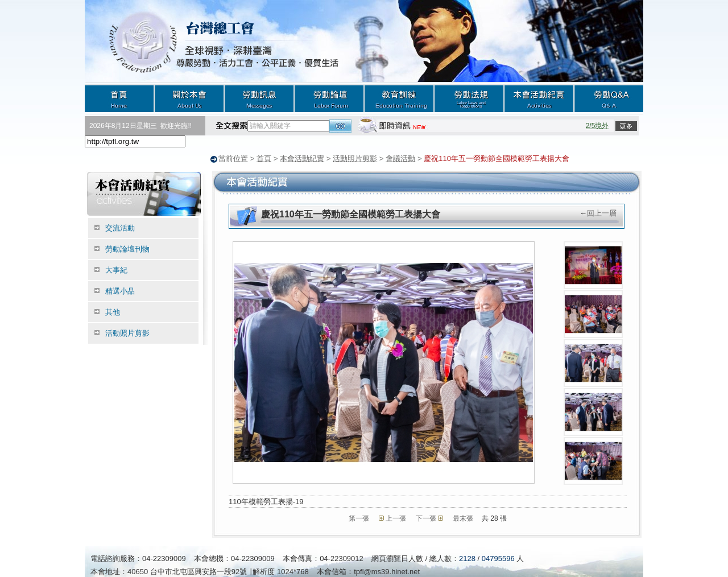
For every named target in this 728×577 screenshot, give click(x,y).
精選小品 (120, 290)
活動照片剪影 (355, 158)
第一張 (359, 518)
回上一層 (602, 213)
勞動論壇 (329, 98)
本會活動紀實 (539, 98)
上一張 (396, 518)
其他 (113, 312)
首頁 (119, 98)
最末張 (463, 518)
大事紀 (116, 269)
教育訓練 (399, 98)
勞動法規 (469, 98)
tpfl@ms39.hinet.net (387, 571)
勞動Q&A (609, 98)
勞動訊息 (259, 98)
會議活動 (400, 158)
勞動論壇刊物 (127, 248)
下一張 (426, 518)
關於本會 (189, 98)
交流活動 (120, 227)
